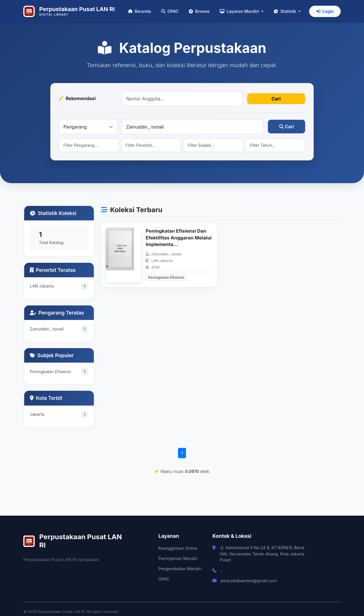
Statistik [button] (285, 11)
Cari (276, 99)
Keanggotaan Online (178, 548)
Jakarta (37, 414)
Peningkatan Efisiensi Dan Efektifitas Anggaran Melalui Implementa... (179, 238)
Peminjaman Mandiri (178, 558)
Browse (199, 11)
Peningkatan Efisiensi (50, 372)
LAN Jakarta (42, 286)
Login (325, 11)
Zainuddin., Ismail (47, 329)
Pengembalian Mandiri (180, 569)
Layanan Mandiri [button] (240, 11)
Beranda (139, 11)
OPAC (170, 11)
